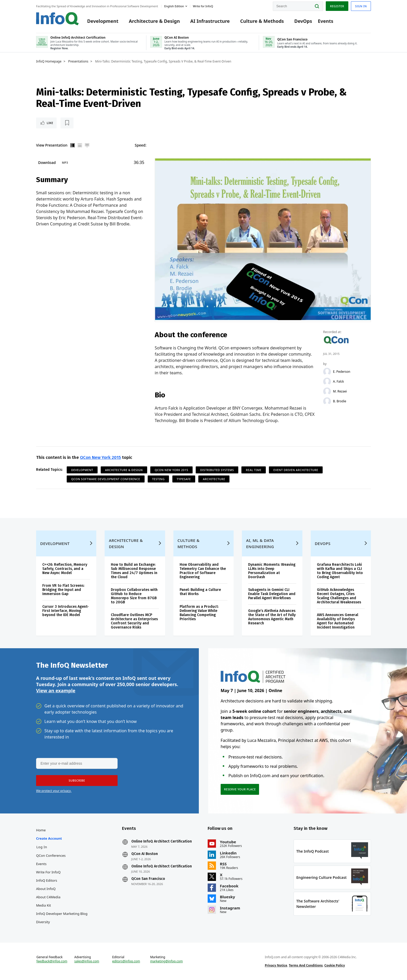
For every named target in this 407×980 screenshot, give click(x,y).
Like (50, 123)
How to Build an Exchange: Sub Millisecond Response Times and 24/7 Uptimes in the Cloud (134, 571)
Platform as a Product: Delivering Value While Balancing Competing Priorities (199, 613)
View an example (56, 691)
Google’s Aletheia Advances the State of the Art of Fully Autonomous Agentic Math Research (272, 617)
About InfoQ (46, 889)
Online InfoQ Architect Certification (162, 841)
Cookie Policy (335, 965)
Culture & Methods (262, 21)
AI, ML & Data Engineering (260, 543)
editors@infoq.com (126, 961)
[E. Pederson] (327, 372)
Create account (49, 838)
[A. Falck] (327, 382)
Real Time (254, 470)
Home (41, 830)
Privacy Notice (276, 965)
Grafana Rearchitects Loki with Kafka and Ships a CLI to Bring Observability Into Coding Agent (340, 571)
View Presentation (52, 145)
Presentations (78, 61)
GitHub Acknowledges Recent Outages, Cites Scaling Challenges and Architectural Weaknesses (339, 596)
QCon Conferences (51, 855)
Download (47, 163)
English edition (174, 6)
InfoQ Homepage (49, 61)
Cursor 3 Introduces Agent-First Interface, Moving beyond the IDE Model (66, 611)
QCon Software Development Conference (106, 479)
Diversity (43, 922)
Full (87, 145)
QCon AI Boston (145, 854)
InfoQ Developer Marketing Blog (62, 914)
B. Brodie (340, 401)
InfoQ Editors (47, 880)
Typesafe (184, 479)
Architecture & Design (154, 21)
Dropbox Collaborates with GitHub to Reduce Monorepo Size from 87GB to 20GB (134, 596)
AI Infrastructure (210, 21)
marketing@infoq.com (166, 961)
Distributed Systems (217, 470)
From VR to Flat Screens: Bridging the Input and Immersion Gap (63, 590)
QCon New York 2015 (100, 457)
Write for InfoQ (48, 872)
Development (103, 21)
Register (337, 6)
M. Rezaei (340, 391)
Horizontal (80, 145)
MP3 (65, 163)
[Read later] (67, 123)
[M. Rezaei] (327, 391)
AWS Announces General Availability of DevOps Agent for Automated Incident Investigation (338, 621)
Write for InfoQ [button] (203, 6)
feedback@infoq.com (52, 961)
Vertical (73, 145)
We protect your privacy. (54, 791)
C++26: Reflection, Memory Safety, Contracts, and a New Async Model (65, 569)
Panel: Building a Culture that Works (200, 592)
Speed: (141, 145)
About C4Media (48, 897)
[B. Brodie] (327, 401)
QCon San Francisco (148, 879)
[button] (77, 781)
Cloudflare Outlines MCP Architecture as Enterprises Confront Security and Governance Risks (134, 621)
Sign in (361, 6)
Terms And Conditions (306, 965)
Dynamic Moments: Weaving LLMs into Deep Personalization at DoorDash (272, 571)
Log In (42, 847)
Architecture (214, 479)
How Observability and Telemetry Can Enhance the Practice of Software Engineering (203, 571)
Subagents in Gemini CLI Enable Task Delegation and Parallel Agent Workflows (272, 594)
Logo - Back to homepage (57, 19)
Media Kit (43, 905)
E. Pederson (342, 372)
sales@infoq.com (87, 961)
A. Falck (338, 382)
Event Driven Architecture (296, 470)
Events (325, 21)
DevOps (303, 21)
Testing (158, 479)
